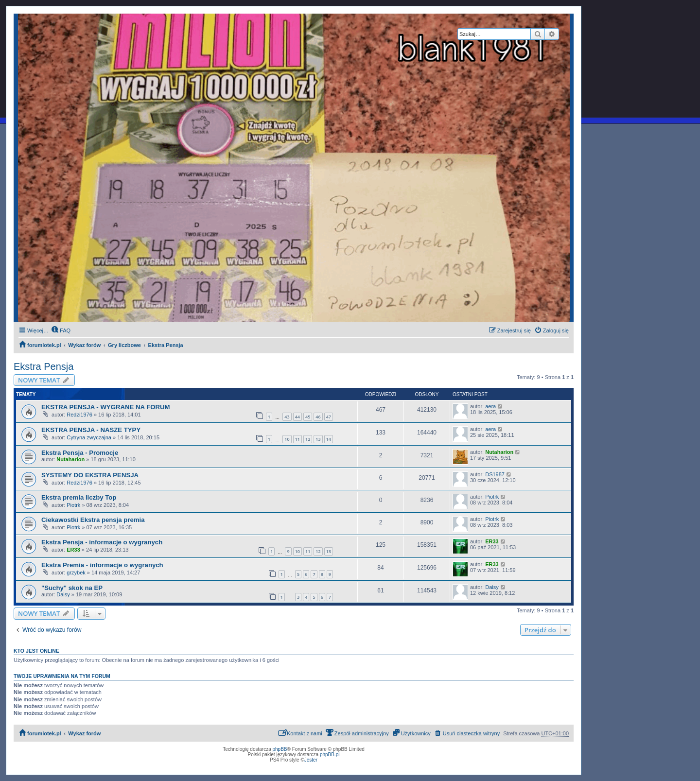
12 (308, 439)
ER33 (73, 550)
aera (490, 406)
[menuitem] (61, 330)
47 (329, 417)
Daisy (63, 594)
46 (318, 417)
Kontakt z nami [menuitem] (300, 733)
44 (297, 417)
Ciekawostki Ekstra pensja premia (93, 520)
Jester (311, 760)
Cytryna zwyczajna (89, 437)
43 (287, 417)
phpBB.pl (330, 755)
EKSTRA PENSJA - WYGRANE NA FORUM (106, 407)
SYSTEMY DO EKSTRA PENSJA (90, 475)
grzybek (76, 573)
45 (308, 417)
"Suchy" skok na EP (72, 588)
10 (287, 439)
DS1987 (495, 474)
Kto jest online (36, 651)
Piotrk (73, 505)
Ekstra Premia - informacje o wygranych (102, 565)
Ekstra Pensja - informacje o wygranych (102, 542)
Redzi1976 (79, 415)
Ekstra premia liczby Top (79, 497)
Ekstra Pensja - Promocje (80, 453)
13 (318, 439)
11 (297, 439)
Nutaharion (70, 459)
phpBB (280, 749)
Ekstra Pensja (44, 366)
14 (329, 439)
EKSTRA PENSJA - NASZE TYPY (91, 430)
